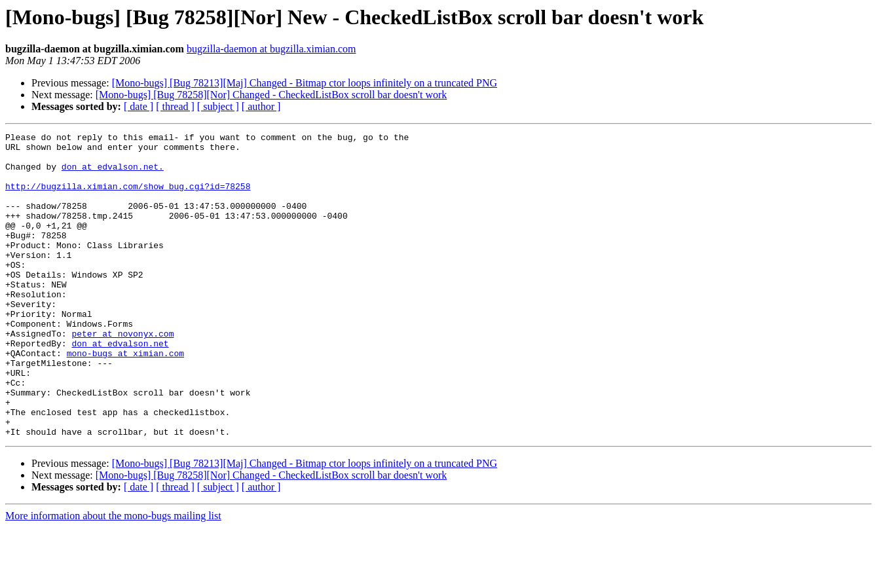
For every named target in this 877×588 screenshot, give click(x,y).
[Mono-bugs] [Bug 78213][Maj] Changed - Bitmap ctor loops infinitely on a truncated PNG (305, 83)
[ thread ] (175, 106)
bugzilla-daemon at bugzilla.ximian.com (271, 49)
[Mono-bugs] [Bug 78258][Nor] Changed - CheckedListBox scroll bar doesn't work (271, 95)
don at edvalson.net (120, 386)
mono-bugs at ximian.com (125, 398)
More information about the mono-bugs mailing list (113, 577)
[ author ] (261, 106)
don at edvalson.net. (113, 174)
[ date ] (139, 106)
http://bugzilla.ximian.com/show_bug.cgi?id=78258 (128, 198)
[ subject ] (218, 106)
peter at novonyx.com (122, 375)
